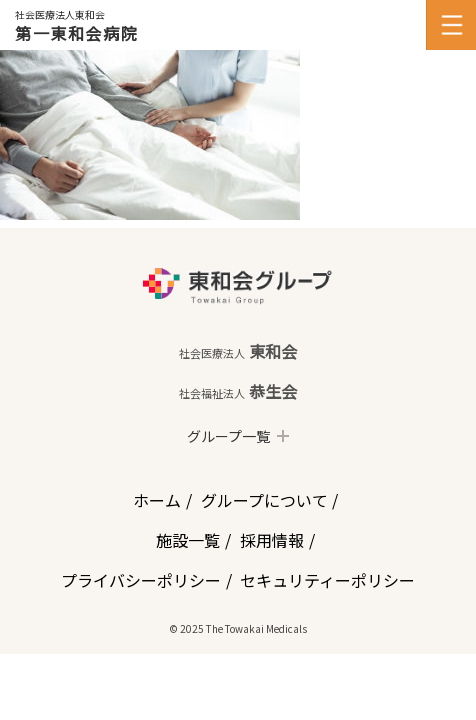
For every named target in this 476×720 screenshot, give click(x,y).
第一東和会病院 (76, 33)
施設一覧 (188, 540)
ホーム (157, 500)
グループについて (264, 500)
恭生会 (238, 391)
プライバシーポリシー (141, 580)
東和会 (238, 351)
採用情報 (272, 540)
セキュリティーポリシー (327, 580)
